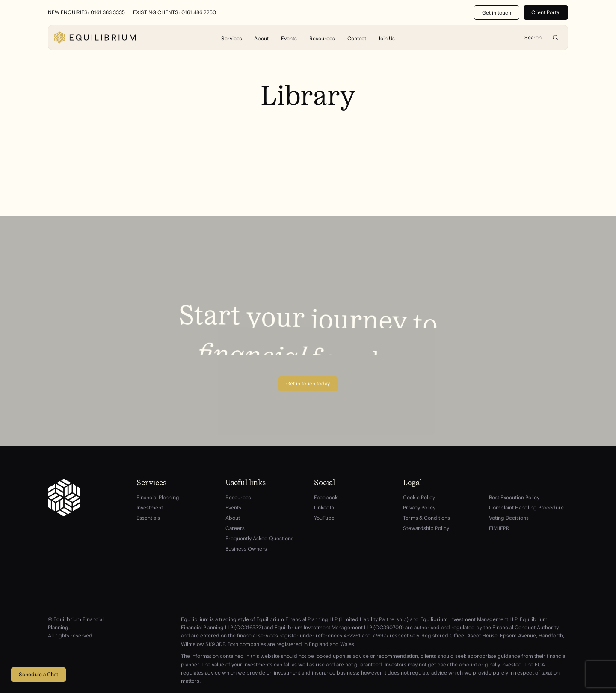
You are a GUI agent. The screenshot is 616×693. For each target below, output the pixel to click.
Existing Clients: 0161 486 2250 (175, 12)
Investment (150, 508)
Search (555, 37)
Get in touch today (308, 384)
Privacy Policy (419, 508)
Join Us (386, 38)
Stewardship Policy (426, 528)
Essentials (148, 518)
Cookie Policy (419, 497)
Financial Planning (158, 497)
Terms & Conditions (426, 518)
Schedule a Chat (38, 674)
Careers (235, 528)
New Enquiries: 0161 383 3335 (86, 12)
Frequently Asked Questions (259, 538)
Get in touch (497, 13)
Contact (357, 38)
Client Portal (546, 12)
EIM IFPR (499, 528)
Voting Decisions (509, 518)
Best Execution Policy (514, 497)
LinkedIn (324, 508)
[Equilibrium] (95, 37)
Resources (322, 38)
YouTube (324, 518)
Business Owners (246, 549)
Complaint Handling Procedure (526, 508)
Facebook (326, 497)
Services (232, 38)
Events (289, 38)
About (261, 38)
